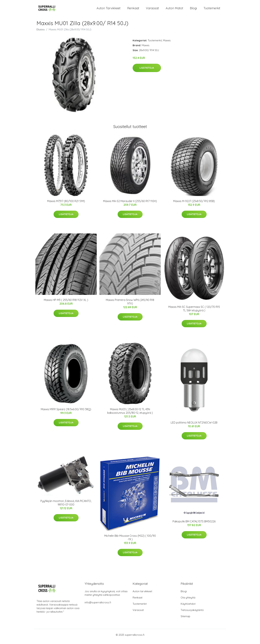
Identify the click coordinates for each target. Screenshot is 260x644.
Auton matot (174, 10)
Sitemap (185, 620)
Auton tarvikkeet (109, 10)
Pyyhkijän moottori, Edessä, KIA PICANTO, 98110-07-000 (66, 506)
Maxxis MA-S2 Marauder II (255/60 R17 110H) (130, 204)
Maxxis (167, 44)
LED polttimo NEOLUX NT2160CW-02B (194, 426)
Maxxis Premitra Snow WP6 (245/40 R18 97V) (130, 305)
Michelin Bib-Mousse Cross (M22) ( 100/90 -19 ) (130, 541)
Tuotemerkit (212, 10)
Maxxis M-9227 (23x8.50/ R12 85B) (194, 204)
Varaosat (152, 10)
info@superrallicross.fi (98, 606)
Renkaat (133, 10)
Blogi (193, 10)
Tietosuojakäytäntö (192, 613)
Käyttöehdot (188, 607)
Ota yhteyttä (188, 601)
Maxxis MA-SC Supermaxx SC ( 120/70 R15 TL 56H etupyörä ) (194, 312)
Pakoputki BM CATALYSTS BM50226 (194, 525)
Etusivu (41, 33)
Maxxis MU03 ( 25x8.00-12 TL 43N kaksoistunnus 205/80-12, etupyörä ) (130, 414)
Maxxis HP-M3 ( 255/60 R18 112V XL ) (66, 303)
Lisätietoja (147, 71)
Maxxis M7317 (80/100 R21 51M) (66, 204)
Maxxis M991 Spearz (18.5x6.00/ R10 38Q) (66, 413)
